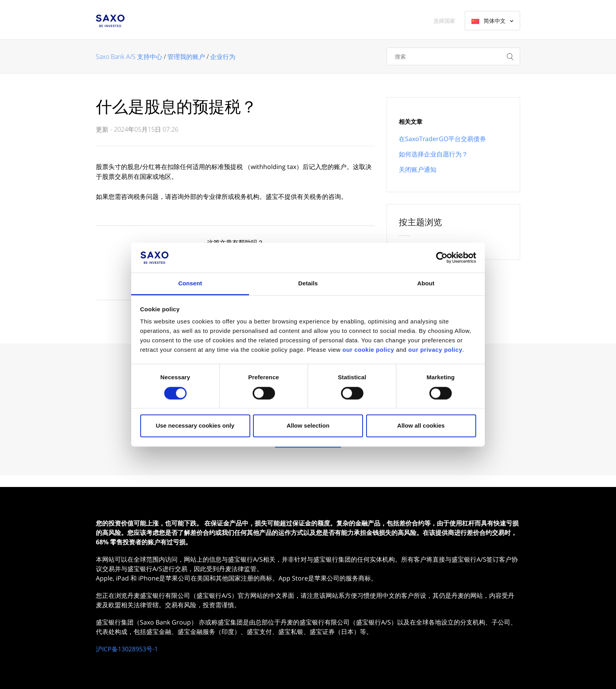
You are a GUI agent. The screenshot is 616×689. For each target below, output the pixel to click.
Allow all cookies (421, 426)
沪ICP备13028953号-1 (127, 649)
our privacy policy (435, 350)
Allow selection (308, 426)
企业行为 (223, 57)
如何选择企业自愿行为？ (433, 154)
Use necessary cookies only (195, 426)
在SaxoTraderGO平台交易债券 (442, 139)
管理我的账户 (186, 57)
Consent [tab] (190, 284)
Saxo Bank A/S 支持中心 (129, 57)
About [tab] (426, 284)
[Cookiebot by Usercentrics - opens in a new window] (442, 257)
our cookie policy (368, 350)
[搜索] (453, 56)
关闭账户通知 (418, 169)
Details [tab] (308, 284)
